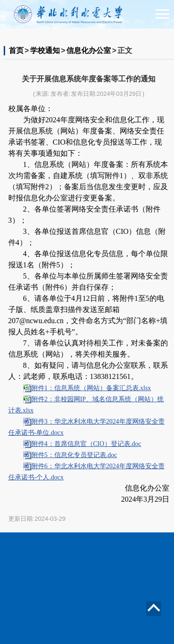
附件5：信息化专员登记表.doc (74, 455)
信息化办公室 (89, 50)
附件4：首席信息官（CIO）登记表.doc (87, 444)
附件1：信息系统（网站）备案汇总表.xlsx (91, 388)
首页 (16, 50)
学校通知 (45, 50)
